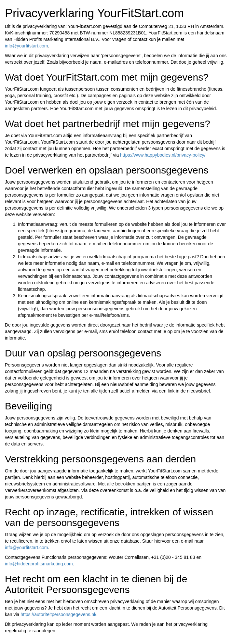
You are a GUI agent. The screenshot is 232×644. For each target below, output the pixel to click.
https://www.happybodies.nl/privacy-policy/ (163, 155)
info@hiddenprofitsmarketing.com (39, 564)
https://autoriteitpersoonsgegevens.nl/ (58, 614)
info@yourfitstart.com (26, 46)
